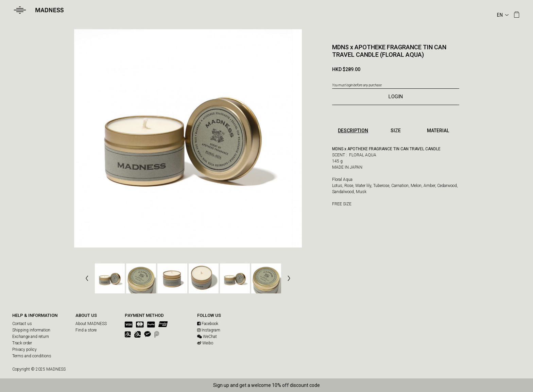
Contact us (22, 324)
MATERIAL (438, 131)
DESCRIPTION (353, 131)
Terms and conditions (32, 356)
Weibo (205, 343)
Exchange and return (31, 337)
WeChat (207, 337)
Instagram (209, 330)
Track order (22, 343)
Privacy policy (24, 350)
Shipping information (31, 330)
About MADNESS (91, 324)
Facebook (208, 324)
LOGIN (396, 97)
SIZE (396, 131)
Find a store (86, 330)
